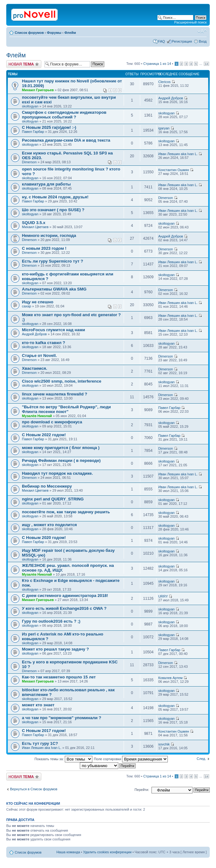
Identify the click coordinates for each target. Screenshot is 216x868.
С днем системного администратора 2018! (65, 596)
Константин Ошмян (174, 170)
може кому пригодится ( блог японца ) (61, 448)
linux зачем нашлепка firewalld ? (55, 394)
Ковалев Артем (170, 678)
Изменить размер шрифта (202, 31)
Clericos (164, 82)
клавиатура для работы (46, 184)
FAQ (162, 41)
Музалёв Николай (37, 416)
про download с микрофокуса (52, 422)
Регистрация (182, 41)
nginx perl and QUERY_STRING (53, 499)
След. (201, 759)
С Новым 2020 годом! (44, 538)
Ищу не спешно (38, 302)
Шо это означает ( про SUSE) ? (53, 210)
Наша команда (68, 852)
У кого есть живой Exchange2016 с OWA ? (64, 608)
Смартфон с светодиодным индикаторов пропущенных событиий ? (64, 115)
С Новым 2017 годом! (44, 731)
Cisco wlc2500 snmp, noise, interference (62, 381)
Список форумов (29, 33)
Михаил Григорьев (38, 90)
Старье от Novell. (39, 356)
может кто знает (38, 705)
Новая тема (24, 64)
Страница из (157, 64)
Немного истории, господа (49, 235)
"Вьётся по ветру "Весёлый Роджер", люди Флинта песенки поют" (66, 409)
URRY (163, 596)
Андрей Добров (170, 98)
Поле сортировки (131, 759)
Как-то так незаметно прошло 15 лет (59, 677)
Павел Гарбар (33, 132)
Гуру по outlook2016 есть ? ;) (51, 621)
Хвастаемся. (35, 368)
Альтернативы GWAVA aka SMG (54, 289)
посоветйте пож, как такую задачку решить (66, 512)
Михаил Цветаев (35, 227)
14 (206, 64)
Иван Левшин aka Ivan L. (178, 154)
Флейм (70, 33)
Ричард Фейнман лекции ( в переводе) (61, 460)
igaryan (164, 128)
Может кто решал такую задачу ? (55, 649)
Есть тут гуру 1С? (40, 743)
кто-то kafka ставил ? (44, 343)
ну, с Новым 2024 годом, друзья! (55, 197)
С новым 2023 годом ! (44, 248)
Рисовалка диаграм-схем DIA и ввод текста (66, 140)
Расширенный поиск (190, 22)
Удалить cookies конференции (108, 852)
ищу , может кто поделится (49, 525)
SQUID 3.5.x (34, 223)
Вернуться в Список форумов (34, 789)
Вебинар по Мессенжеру (47, 486)
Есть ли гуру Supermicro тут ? (52, 261)
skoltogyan (30, 106)
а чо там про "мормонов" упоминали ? (62, 718)
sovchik (164, 744)
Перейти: (142, 790)
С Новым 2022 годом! (44, 435)
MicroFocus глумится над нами (54, 330)
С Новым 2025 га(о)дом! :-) (49, 127)
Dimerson (29, 162)
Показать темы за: (63, 759)
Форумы (54, 33)
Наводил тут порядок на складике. (57, 473)
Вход (203, 41)
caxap (26, 306)
